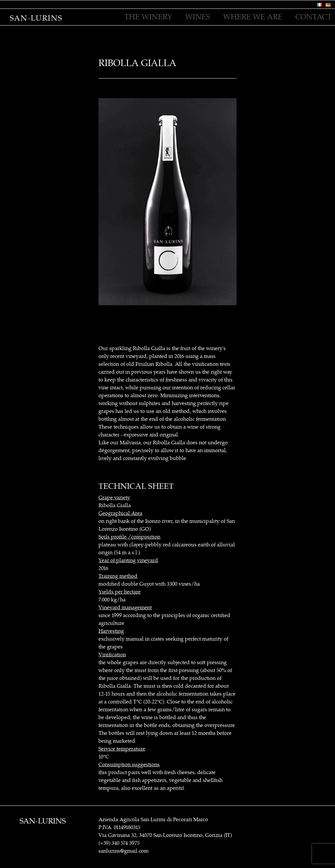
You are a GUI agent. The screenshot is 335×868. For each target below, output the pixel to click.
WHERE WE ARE (253, 17)
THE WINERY (148, 17)
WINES (198, 17)
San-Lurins (36, 18)
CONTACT (314, 17)
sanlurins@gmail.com (123, 851)
